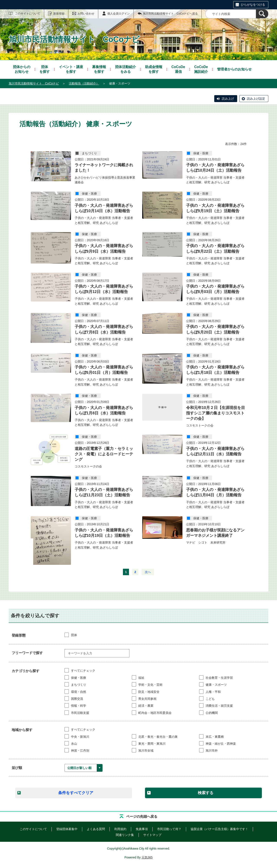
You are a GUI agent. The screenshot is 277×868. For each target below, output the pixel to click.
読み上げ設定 (256, 99)
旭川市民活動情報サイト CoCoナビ (34, 83)
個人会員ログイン (119, 14)
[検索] (262, 14)
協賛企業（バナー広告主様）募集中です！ (219, 829)
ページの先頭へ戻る (142, 817)
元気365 (147, 857)
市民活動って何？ (169, 829)
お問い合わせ (86, 14)
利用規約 (120, 829)
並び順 (17, 768)
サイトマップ (152, 835)
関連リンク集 (125, 835)
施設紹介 (201, 69)
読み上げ (228, 99)
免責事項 (142, 829)
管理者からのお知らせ (234, 69)
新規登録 (59, 14)
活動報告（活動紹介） (84, 83)
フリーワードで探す (27, 653)
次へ (148, 572)
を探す (45, 69)
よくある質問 (96, 829)
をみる (126, 69)
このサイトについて (28, 14)
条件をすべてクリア (76, 793)
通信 (178, 69)
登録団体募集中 (67, 829)
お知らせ (22, 69)
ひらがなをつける (253, 5)
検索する (206, 793)
